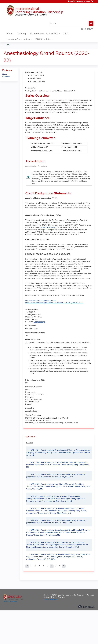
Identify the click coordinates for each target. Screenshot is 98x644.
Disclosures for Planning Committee (40, 300)
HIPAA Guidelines (10, 602)
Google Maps (39, 322)
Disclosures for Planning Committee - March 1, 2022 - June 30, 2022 (54, 303)
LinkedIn (88, 29)
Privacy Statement (51, 599)
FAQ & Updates (43, 39)
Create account (84, 2)
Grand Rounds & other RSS (44, 34)
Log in (72, 1)
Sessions (6, 77)
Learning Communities (18, 39)
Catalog (22, 34)
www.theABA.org (48, 227)
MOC (66, 34)
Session (30, 443)
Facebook (82, 29)
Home (10, 34)
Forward (91, 29)
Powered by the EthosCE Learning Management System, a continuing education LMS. (86, 607)
